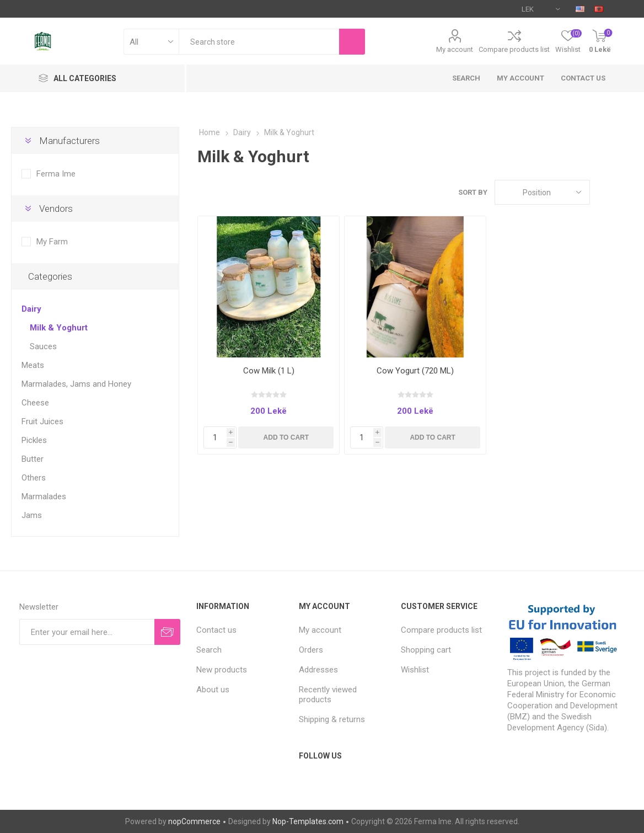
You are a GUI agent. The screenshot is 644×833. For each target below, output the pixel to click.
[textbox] (259, 42)
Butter (33, 459)
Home (210, 132)
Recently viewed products (328, 695)
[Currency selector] (541, 9)
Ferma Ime (56, 174)
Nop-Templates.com (308, 821)
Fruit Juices (42, 421)
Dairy (31, 309)
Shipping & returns (332, 719)
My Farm (52, 242)
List (625, 192)
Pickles (34, 440)
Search (466, 78)
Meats (33, 365)
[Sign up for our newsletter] (87, 632)
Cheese (35, 403)
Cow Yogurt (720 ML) (415, 371)
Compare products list (514, 49)
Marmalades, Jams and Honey (76, 384)
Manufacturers (69, 141)
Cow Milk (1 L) (269, 371)
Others (34, 478)
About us (213, 690)
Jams (32, 515)
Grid (604, 192)
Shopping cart (426, 650)
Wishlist (415, 670)
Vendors (56, 209)
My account (455, 49)
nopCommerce (194, 821)
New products (222, 670)
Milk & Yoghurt (59, 328)
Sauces (43, 346)
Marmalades (44, 496)
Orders (311, 650)
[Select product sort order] (542, 192)
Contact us (583, 78)
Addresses (318, 670)
